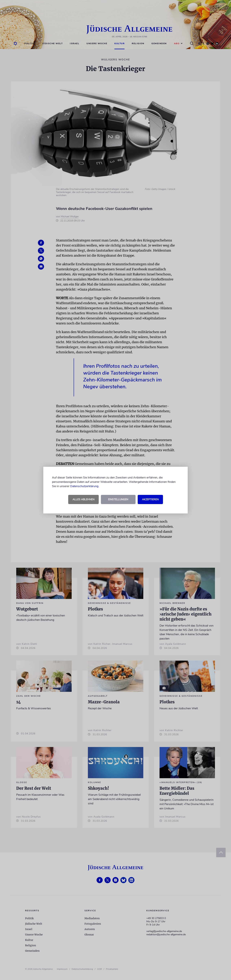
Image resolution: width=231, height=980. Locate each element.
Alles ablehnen (83, 499)
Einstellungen (118, 499)
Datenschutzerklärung (84, 486)
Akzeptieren (150, 499)
